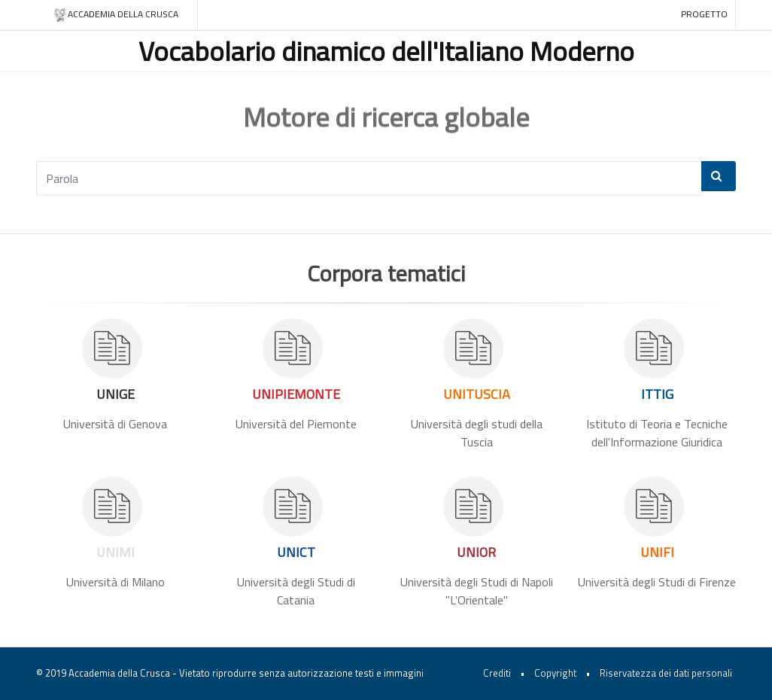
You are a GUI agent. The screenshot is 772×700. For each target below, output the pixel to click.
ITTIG (657, 394)
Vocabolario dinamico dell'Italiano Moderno (386, 51)
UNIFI (657, 552)
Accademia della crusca (115, 15)
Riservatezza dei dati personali (666, 673)
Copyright (555, 673)
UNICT (296, 552)
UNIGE (115, 394)
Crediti (497, 673)
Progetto (704, 14)
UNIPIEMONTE (296, 394)
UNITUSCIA (477, 394)
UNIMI (115, 552)
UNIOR (476, 552)
